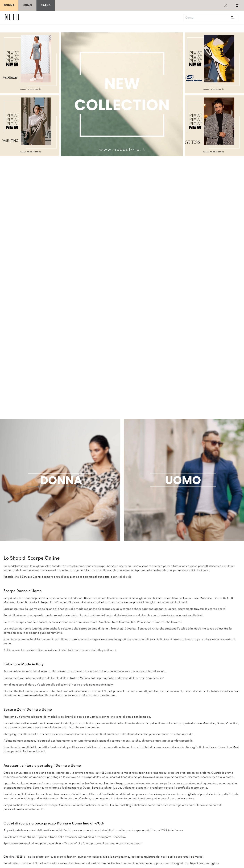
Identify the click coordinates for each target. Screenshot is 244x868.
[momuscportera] (214, 64)
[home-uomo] (183, 481)
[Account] (226, 5)
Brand (46, 5)
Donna (9, 5)
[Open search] (232, 17)
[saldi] (122, 94)
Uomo (27, 5)
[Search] (210, 18)
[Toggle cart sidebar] (237, 5)
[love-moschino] (122, 409)
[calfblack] (30, 64)
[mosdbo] (30, 126)
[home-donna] (61, 481)
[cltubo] (214, 126)
